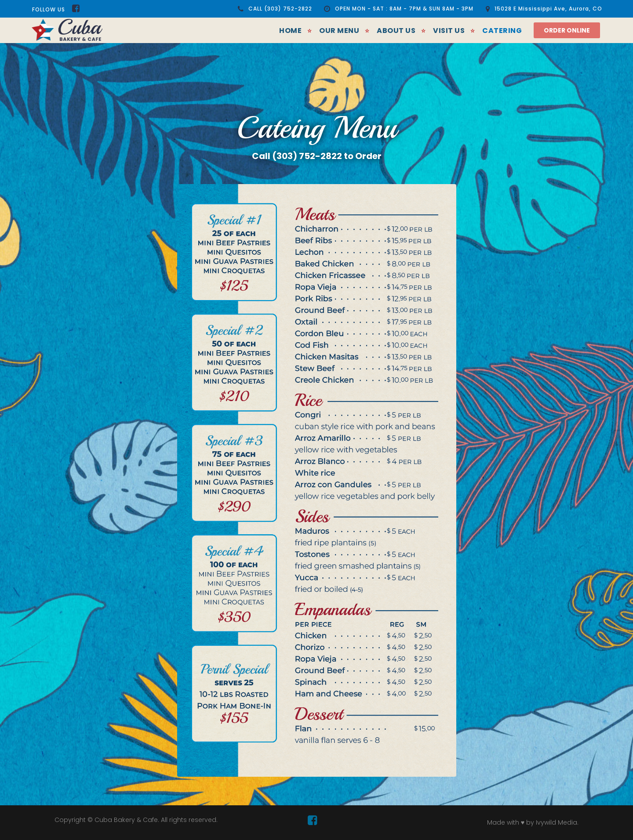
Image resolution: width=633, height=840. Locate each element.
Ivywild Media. (557, 822)
